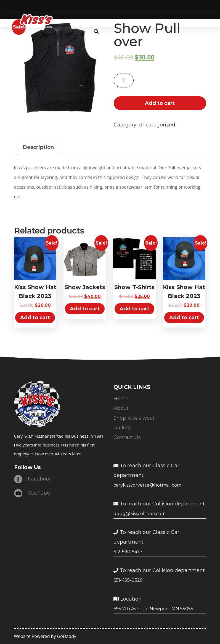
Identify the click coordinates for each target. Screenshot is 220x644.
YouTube (32, 493)
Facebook (33, 479)
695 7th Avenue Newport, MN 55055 (153, 609)
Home (121, 399)
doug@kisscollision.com (140, 514)
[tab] (38, 147)
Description (38, 147)
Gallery (122, 428)
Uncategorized (157, 125)
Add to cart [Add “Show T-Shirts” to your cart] (134, 309)
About (121, 408)
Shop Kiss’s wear (134, 418)
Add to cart (160, 103)
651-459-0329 (128, 580)
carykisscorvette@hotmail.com (147, 485)
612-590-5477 (128, 552)
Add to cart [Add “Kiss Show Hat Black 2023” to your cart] (35, 318)
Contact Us (127, 437)
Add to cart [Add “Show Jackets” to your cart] (85, 309)
